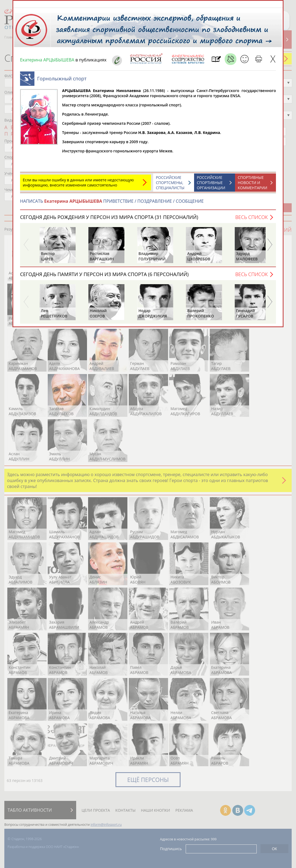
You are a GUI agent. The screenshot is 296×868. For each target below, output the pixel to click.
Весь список (252, 220)
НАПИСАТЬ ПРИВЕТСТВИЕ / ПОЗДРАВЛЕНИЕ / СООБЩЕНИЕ (112, 204)
